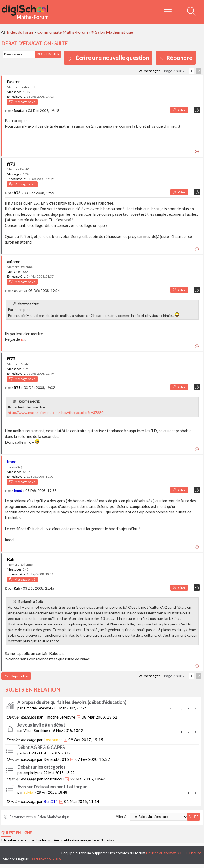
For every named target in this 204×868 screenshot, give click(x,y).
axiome (14, 262)
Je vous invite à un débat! (42, 725)
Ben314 (51, 801)
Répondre (176, 58)
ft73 (11, 164)
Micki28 (30, 753)
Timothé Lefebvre (37, 708)
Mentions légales (16, 859)
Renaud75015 (56, 759)
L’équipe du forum (76, 853)
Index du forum (21, 32)
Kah (11, 559)
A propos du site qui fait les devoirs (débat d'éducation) (72, 702)
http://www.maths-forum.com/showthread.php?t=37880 (56, 413)
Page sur (174, 71)
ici (23, 339)
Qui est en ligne (16, 833)
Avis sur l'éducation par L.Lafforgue (52, 787)
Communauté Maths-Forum (63, 32)
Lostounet (53, 740)
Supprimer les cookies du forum (118, 853)
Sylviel (28, 792)
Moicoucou (54, 779)
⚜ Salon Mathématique (112, 32)
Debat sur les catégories (41, 767)
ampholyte (32, 773)
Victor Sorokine (36, 731)
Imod (12, 462)
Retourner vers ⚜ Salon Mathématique (37, 817)
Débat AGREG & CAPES (41, 747)
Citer (179, 110)
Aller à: (122, 816)
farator (13, 82)
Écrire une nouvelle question (112, 58)
